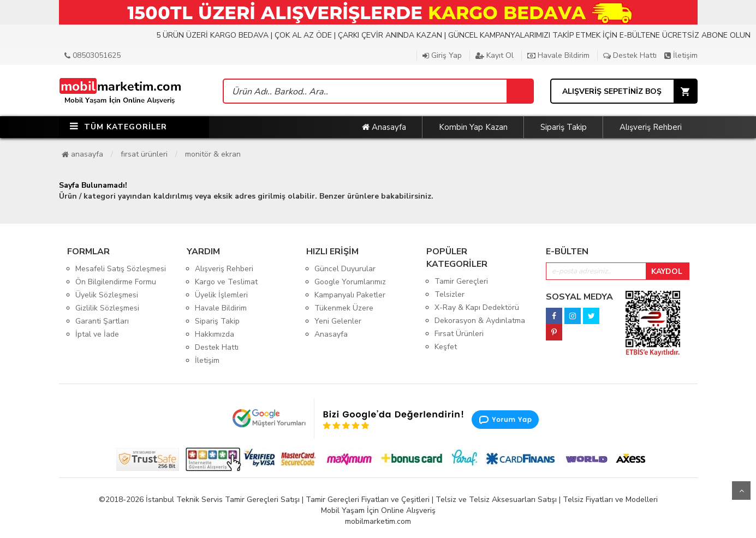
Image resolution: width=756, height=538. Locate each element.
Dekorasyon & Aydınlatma (480, 321)
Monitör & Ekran (213, 154)
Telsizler (450, 294)
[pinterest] (554, 329)
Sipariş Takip (564, 127)
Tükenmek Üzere (344, 308)
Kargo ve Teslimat (226, 282)
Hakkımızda (215, 334)
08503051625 (93, 55)
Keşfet (446, 347)
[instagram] (573, 313)
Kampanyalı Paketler (350, 295)
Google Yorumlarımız (350, 282)
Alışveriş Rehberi (651, 127)
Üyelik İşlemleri (221, 295)
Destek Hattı (630, 55)
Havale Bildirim (558, 55)
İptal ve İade (97, 334)
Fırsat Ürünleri (144, 154)
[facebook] (554, 313)
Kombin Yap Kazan (473, 127)
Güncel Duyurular (345, 269)
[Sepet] (520, 91)
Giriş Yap (442, 55)
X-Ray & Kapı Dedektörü (477, 307)
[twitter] (591, 313)
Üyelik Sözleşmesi (107, 295)
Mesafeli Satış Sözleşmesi (121, 269)
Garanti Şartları (102, 321)
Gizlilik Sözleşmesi (107, 308)
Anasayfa (384, 127)
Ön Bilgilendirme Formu (116, 282)
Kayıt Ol (495, 55)
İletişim (681, 55)
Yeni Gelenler (338, 321)
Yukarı (741, 491)
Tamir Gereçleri (461, 281)
